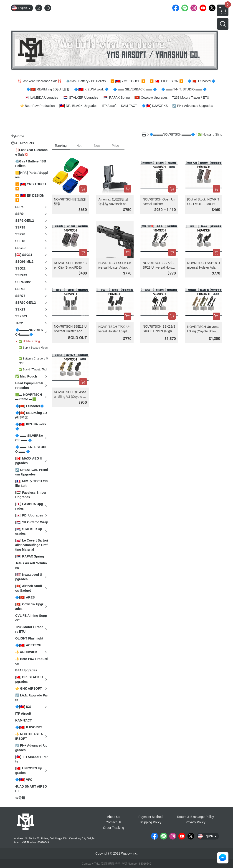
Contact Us (113, 822)
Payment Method (151, 817)
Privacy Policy (195, 822)
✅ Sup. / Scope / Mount (33, 350)
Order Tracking (114, 828)
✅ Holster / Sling (29, 341)
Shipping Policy (151, 822)
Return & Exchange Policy (196, 817)
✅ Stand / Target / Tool (33, 370)
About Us (114, 817)
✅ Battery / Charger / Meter (33, 361)
